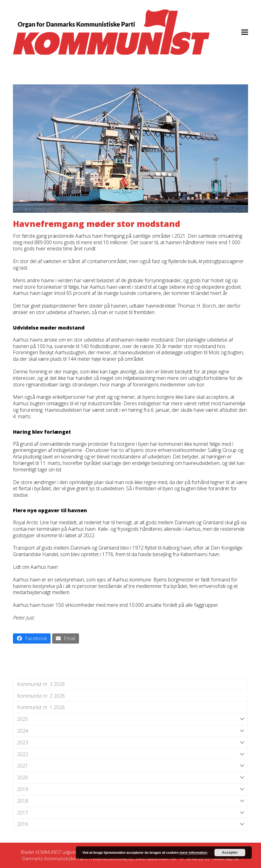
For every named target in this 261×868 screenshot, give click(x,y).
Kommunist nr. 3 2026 (41, 684)
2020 (130, 778)
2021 (130, 766)
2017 (130, 813)
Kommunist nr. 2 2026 (41, 696)
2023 (130, 743)
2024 (130, 731)
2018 (130, 801)
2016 (130, 824)
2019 (130, 789)
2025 (130, 719)
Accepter (230, 853)
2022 (130, 754)
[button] (245, 32)
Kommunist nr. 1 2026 (41, 707)
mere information (193, 853)
